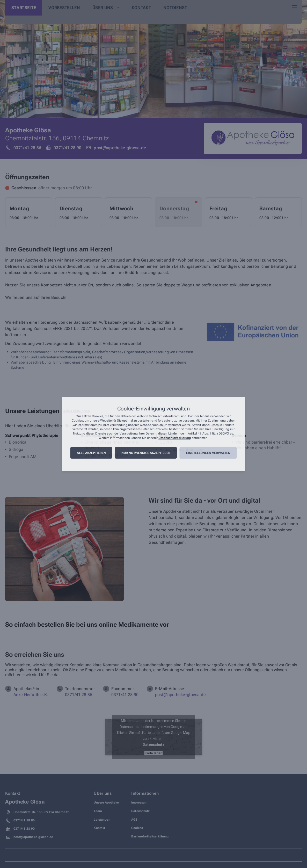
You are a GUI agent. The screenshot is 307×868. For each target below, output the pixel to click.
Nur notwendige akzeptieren (146, 453)
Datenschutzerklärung (175, 438)
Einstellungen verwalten (208, 453)
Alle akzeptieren (91, 453)
